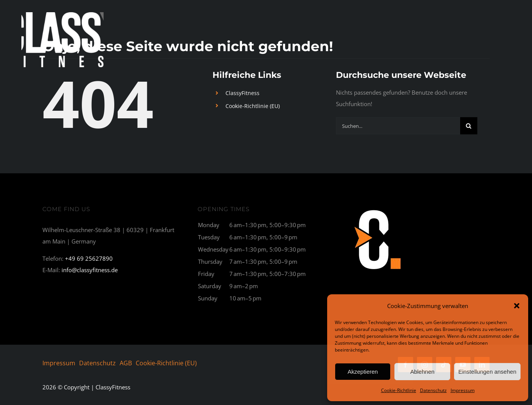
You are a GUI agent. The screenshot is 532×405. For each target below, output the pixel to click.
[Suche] (469, 126)
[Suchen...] (398, 126)
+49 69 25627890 (89, 258)
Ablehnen (422, 372)
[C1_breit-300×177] (378, 209)
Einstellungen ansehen (487, 372)
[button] (517, 306)
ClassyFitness (242, 93)
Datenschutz (433, 390)
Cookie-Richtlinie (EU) (253, 106)
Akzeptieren (363, 372)
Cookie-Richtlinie (399, 390)
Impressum (463, 390)
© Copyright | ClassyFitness (86, 387)
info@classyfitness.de (90, 270)
